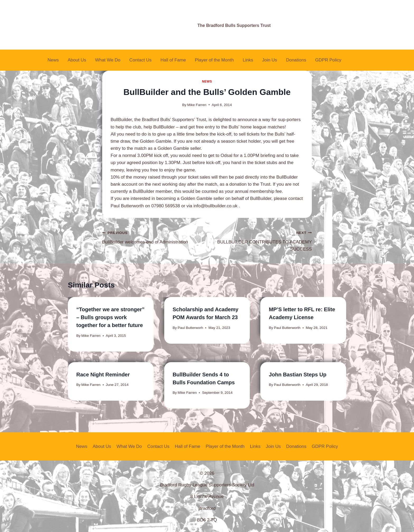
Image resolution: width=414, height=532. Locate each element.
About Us (77, 60)
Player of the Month (214, 60)
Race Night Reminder (103, 375)
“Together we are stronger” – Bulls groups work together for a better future (110, 317)
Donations (296, 60)
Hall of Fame (173, 60)
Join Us (270, 60)
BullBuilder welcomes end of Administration (152, 237)
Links (248, 60)
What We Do (108, 60)
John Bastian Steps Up (298, 375)
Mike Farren (197, 105)
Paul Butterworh (190, 328)
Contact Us (140, 60)
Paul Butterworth (287, 328)
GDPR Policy (328, 60)
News (53, 60)
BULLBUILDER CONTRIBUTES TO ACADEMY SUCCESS (262, 240)
